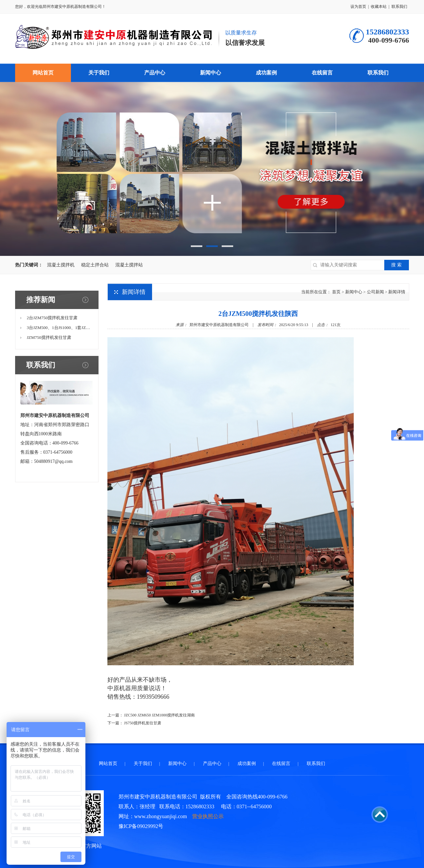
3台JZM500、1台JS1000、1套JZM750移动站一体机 (74, 328)
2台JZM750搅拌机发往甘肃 (52, 318)
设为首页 (358, 7)
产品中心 (155, 73)
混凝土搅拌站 (129, 265)
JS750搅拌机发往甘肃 (143, 723)
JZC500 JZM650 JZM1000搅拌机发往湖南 (159, 715)
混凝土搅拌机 (61, 265)
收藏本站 (379, 7)
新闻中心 (211, 73)
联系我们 (399, 7)
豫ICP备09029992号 (141, 826)
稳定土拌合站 (95, 265)
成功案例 (266, 73)
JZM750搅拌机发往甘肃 (49, 337)
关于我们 (99, 73)
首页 (336, 292)
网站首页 (43, 73)
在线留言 (322, 73)
